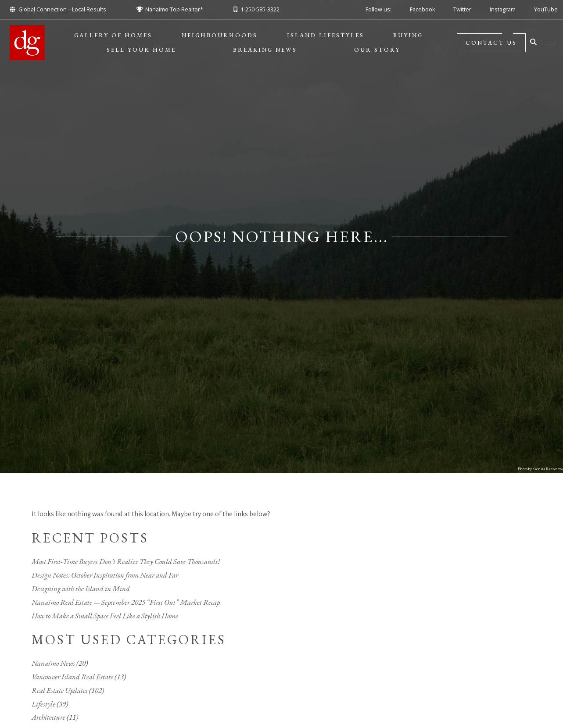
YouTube (546, 9)
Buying (408, 35)
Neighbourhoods (220, 35)
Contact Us (491, 43)
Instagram (503, 9)
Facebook (422, 9)
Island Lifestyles (326, 35)
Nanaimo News (53, 663)
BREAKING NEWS (265, 50)
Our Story (377, 50)
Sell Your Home (141, 50)
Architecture (48, 717)
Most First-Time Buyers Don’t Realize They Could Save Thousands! (126, 561)
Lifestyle (43, 704)
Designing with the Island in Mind (81, 589)
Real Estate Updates (60, 690)
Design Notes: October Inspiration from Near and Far (105, 575)
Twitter (462, 9)
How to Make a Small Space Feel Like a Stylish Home (105, 616)
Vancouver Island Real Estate (72, 677)
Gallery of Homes (113, 35)
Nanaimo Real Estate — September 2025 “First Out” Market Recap (126, 602)
